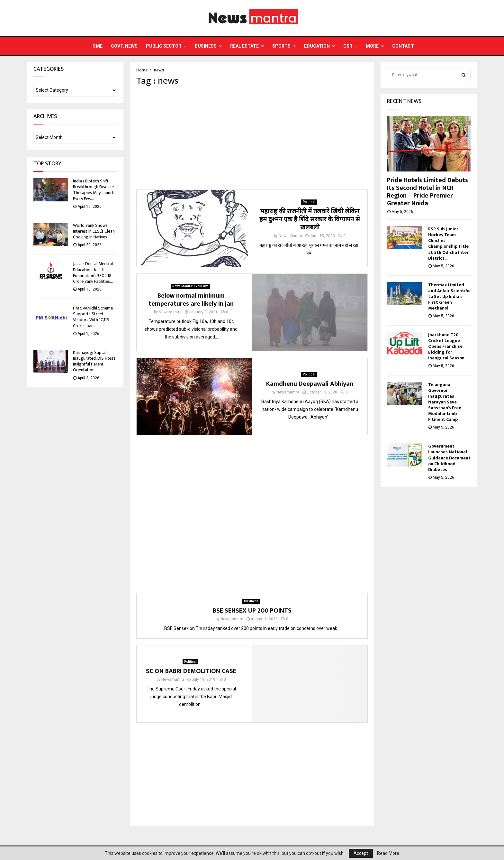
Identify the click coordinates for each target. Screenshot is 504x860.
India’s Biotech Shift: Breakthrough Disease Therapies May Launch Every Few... (94, 190)
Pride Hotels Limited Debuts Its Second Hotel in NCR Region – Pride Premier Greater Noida (428, 192)
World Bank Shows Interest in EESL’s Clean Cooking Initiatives (94, 231)
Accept (361, 853)
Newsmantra (170, 312)
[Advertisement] (252, 138)
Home (96, 46)
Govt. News (124, 46)
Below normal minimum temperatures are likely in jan (191, 300)
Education (317, 46)
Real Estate (244, 46)
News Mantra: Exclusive (190, 286)
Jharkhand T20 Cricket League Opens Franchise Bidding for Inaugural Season (446, 346)
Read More (388, 853)
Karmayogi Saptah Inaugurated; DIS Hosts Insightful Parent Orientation (94, 361)
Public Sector (164, 46)
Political (309, 202)
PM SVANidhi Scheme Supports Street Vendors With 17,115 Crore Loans (93, 317)
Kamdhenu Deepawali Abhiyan (310, 384)
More (372, 46)
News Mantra (290, 236)
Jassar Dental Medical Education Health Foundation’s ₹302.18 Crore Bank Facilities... (93, 273)
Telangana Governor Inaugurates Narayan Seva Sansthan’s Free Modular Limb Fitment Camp (445, 402)
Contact (403, 46)
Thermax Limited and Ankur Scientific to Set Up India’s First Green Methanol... (449, 296)
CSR (348, 46)
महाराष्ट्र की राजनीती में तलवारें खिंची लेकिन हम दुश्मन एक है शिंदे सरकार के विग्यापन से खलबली (310, 219)
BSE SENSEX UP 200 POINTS (252, 611)
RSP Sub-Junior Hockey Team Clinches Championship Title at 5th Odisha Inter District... (448, 243)
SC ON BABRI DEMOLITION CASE (191, 671)
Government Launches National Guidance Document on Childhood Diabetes (449, 458)
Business (206, 46)
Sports (281, 46)
